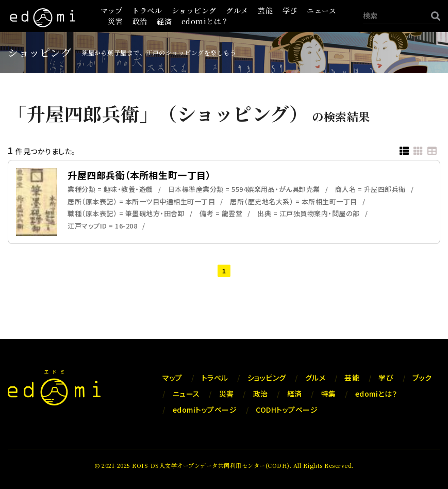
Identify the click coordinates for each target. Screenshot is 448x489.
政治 (140, 21)
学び (290, 10)
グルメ (237, 10)
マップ (112, 10)
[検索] (433, 16)
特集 (329, 394)
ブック (422, 378)
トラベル (147, 10)
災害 (115, 21)
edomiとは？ (205, 21)
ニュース (321, 10)
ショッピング (194, 10)
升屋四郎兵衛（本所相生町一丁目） (139, 175)
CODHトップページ (287, 410)
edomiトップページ (205, 410)
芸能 (265, 10)
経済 (164, 21)
